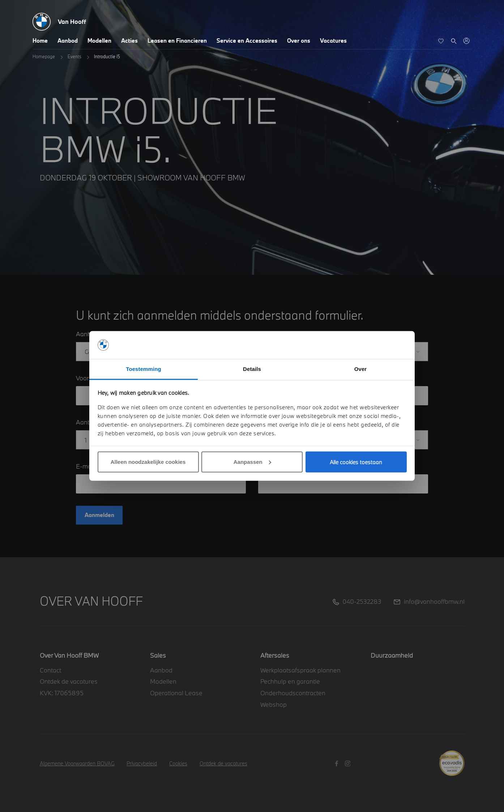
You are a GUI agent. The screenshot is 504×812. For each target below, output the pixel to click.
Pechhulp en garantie (290, 681)
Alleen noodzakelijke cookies (148, 462)
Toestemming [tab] (144, 369)
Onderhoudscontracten (293, 693)
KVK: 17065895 (62, 693)
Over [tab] (361, 369)
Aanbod (68, 40)
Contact (50, 670)
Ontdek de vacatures (69, 681)
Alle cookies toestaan (356, 462)
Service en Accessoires (247, 40)
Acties (129, 40)
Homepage (44, 56)
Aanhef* (88, 334)
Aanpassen (252, 462)
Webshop (274, 704)
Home (40, 40)
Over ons (299, 40)
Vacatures (333, 40)
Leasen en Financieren (177, 40)
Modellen (99, 40)
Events (74, 56)
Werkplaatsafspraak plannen (300, 670)
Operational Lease (176, 693)
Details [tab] (252, 369)
